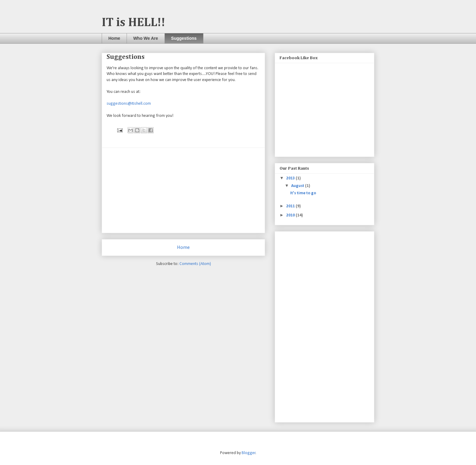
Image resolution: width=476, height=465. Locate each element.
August (298, 186)
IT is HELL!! (133, 23)
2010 (291, 215)
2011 (291, 206)
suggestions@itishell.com (129, 104)
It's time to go (303, 193)
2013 (291, 178)
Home (114, 38)
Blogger (249, 453)
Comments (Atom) (195, 264)
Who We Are (146, 38)
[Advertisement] (183, 190)
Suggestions (184, 38)
